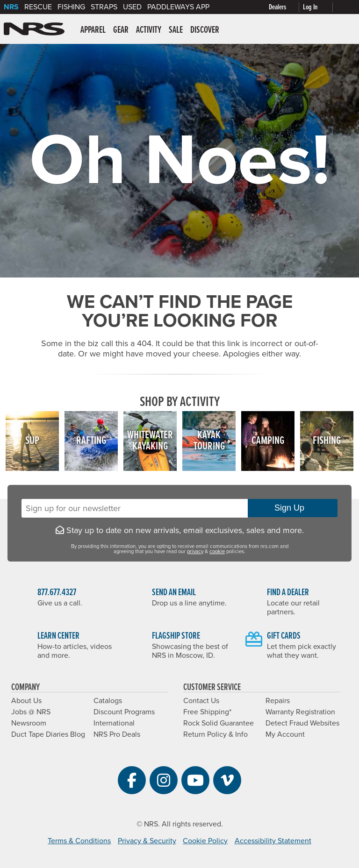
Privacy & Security (147, 841)
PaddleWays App (178, 7)
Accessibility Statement (273, 841)
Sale (176, 30)
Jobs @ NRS (31, 712)
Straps (104, 7)
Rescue (38, 7)
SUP (32, 441)
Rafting (91, 441)
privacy (195, 551)
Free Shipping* (207, 712)
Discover (205, 30)
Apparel (93, 30)
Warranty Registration (300, 712)
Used (132, 7)
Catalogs (108, 701)
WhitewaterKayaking (150, 441)
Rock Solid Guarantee (219, 723)
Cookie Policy (205, 841)
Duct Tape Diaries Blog (48, 734)
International (114, 723)
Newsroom (29, 723)
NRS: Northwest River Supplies (34, 29)
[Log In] (320, 7)
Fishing (71, 7)
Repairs (278, 701)
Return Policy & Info (215, 734)
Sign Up (293, 508)
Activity (149, 30)
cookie (217, 551)
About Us (26, 701)
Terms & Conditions (79, 841)
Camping (268, 441)
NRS (11, 7)
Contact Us (201, 701)
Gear (121, 30)
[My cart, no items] (346, 7)
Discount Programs (124, 712)
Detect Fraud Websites (302, 723)
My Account (285, 734)
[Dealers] (286, 7)
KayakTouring (209, 441)
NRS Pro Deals (117, 734)
